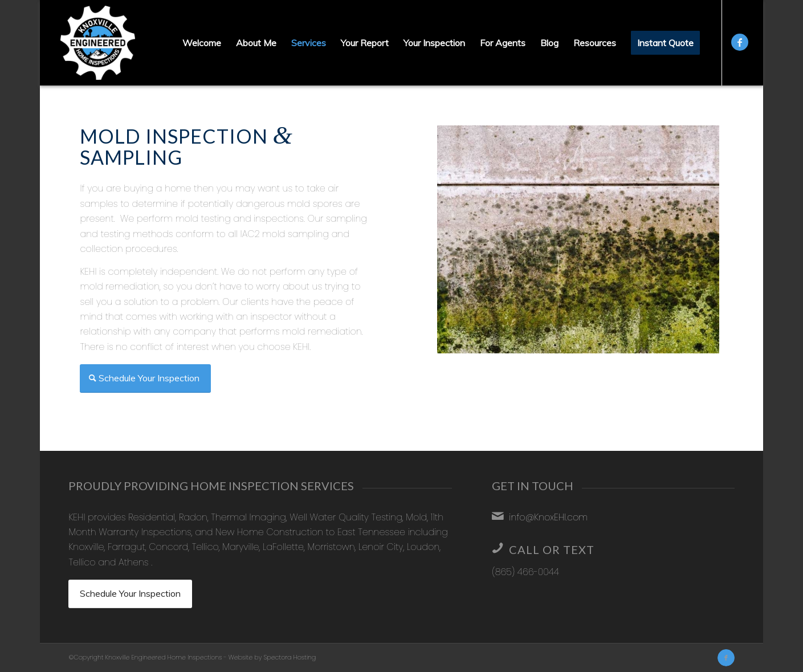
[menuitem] (202, 43)
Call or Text (552, 549)
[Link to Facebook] (740, 42)
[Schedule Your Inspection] (145, 378)
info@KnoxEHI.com (548, 517)
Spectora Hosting (290, 657)
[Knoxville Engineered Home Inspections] (98, 43)
